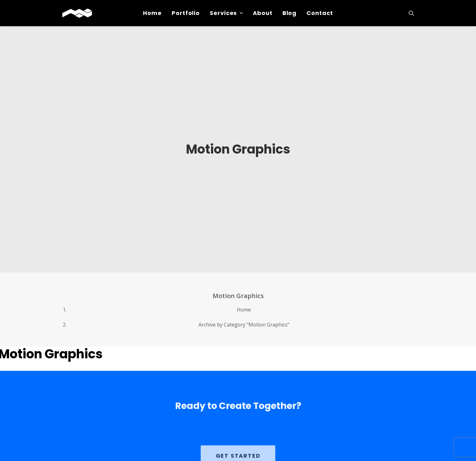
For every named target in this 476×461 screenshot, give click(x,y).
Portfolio (186, 13)
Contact (320, 13)
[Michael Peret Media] (77, 13)
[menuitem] (152, 13)
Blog (290, 13)
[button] (411, 13)
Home (152, 13)
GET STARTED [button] (238, 442)
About (263, 13)
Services (226, 13)
